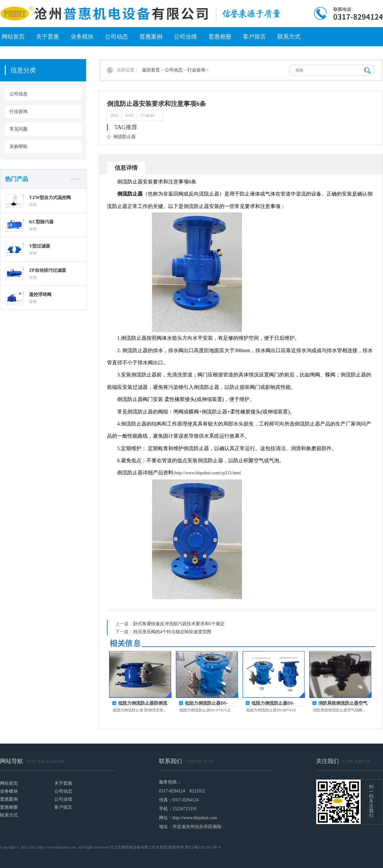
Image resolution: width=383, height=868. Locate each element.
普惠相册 (220, 37)
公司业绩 (185, 37)
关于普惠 (48, 37)
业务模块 (82, 37)
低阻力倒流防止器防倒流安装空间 (143, 704)
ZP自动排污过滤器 (48, 270)
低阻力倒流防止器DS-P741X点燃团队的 (206, 704)
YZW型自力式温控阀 (50, 198)
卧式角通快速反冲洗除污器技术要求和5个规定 (179, 624)
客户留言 (254, 37)
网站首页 (13, 37)
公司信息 (19, 94)
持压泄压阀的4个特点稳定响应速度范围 (172, 632)
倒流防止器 (124, 137)
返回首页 (151, 70)
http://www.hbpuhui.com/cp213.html (208, 473)
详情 (33, 205)
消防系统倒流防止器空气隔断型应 (343, 704)
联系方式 (289, 37)
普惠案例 (151, 37)
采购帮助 (19, 147)
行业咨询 (19, 111)
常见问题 (19, 129)
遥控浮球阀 (40, 295)
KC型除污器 (41, 222)
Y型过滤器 (40, 246)
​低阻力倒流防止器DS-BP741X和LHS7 (273, 704)
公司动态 (116, 37)
